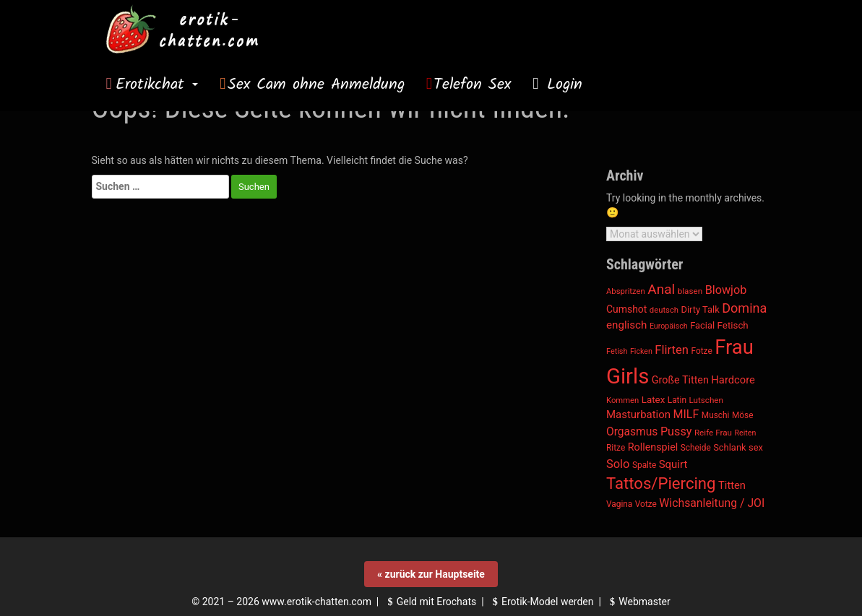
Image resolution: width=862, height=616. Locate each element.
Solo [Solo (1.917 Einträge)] (618, 464)
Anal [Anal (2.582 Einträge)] (661, 289)
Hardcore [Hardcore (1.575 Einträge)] (733, 380)
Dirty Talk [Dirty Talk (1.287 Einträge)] (700, 309)
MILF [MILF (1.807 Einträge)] (686, 414)
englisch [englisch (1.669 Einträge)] (626, 325)
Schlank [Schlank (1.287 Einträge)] (729, 447)
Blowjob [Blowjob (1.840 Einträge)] (726, 290)
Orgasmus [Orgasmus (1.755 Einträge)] (632, 432)
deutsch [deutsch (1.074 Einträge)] (664, 310)
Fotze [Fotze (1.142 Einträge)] (702, 351)
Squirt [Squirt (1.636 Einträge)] (673, 464)
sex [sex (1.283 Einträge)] (756, 447)
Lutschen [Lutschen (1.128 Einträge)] (706, 400)
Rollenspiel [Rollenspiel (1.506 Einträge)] (653, 447)
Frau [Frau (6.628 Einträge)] (734, 347)
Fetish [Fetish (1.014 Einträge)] (617, 351)
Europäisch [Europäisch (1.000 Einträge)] (669, 326)
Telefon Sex (472, 84)
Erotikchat (157, 84)
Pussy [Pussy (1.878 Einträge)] (676, 431)
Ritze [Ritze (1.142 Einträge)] (616, 448)
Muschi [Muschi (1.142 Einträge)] (716, 415)
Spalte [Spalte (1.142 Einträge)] (644, 465)
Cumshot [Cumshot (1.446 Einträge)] (626, 309)
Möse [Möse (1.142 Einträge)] (743, 415)
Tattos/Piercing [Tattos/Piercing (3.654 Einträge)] (661, 483)
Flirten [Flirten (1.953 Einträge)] (672, 350)
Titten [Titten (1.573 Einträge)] (732, 485)
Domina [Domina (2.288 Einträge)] (744, 308)
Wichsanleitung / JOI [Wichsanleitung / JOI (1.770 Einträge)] (712, 503)
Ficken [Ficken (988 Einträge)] (641, 351)
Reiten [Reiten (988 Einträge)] (745, 433)
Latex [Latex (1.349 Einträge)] (653, 400)
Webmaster (638, 602)
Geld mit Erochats (430, 602)
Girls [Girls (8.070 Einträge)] (628, 376)
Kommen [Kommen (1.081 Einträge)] (622, 400)
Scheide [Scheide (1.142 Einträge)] (696, 448)
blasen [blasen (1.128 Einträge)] (690, 291)
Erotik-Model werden (542, 602)
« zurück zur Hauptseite (431, 574)
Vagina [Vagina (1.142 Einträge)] (619, 504)
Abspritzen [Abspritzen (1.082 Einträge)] (626, 291)
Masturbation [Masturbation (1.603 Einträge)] (638, 415)
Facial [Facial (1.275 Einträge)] (702, 325)
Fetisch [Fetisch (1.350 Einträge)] (733, 325)
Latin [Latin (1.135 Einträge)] (677, 400)
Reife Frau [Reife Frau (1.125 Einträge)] (713, 433)
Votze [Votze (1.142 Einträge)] (646, 504)
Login (561, 84)
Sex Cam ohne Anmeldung (316, 84)
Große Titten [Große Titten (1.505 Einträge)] (680, 380)
